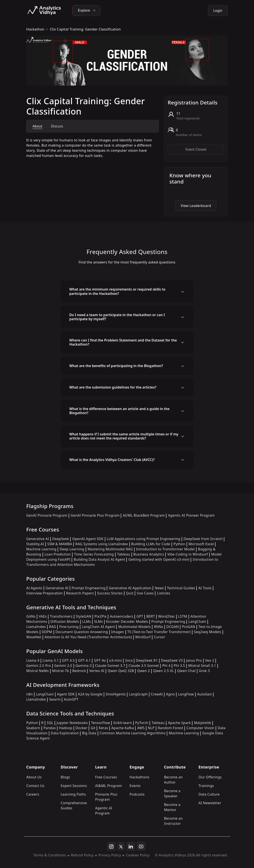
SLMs (98, 622)
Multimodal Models (134, 627)
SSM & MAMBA (60, 544)
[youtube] (141, 846)
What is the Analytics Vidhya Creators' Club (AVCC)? (112, 460)
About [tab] (37, 126)
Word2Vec (167, 616)
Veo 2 (210, 660)
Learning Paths (73, 794)
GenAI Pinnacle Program (47, 515)
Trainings (206, 786)
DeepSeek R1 (147, 660)
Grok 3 (204, 671)
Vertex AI (97, 671)
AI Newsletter (210, 803)
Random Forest (170, 728)
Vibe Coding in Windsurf (187, 554)
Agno (170, 694)
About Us (34, 777)
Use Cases (145, 593)
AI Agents (34, 588)
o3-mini (115, 660)
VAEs (43, 616)
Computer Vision (200, 728)
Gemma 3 (84, 666)
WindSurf (143, 637)
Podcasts (137, 794)
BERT (151, 616)
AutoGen (204, 694)
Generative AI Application (130, 588)
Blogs (65, 777)
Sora (129, 660)
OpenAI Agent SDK (88, 539)
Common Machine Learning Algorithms (133, 733)
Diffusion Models (65, 622)
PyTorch (142, 723)
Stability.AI (35, 544)
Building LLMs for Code (151, 544)
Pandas (50, 728)
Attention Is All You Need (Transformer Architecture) (88, 637)
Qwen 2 (143, 671)
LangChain (197, 622)
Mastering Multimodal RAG (110, 549)
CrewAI (157, 694)
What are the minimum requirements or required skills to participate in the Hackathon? (117, 291)
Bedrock (79, 671)
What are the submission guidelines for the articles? (113, 387)
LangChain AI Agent (98, 627)
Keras (103, 728)
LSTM (183, 616)
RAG (53, 627)
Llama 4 (33, 660)
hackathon (35, 29)
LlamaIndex (36, 627)
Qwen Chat (186, 671)
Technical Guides (181, 588)
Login (218, 11)
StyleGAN (84, 616)
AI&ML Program (108, 786)
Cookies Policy (138, 855)
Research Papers (80, 593)
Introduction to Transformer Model (165, 549)
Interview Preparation (45, 593)
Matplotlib (203, 723)
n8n (29, 694)
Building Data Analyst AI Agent (99, 559)
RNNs (159, 627)
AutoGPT (71, 699)
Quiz (130, 593)
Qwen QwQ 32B (121, 671)
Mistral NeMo (38, 671)
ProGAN (189, 627)
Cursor (160, 637)
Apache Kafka (123, 728)
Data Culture (209, 794)
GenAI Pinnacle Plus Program (95, 515)
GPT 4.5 (68, 660)
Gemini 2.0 (63, 666)
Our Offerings (210, 777)
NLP (151, 728)
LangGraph (138, 694)
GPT (140, 616)
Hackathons (139, 777)
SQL (50, 723)
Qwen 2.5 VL (164, 671)
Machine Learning (41, 549)
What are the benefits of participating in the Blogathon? (116, 366)
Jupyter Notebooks (72, 723)
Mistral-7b (61, 671)
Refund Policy (82, 855)
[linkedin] (131, 846)
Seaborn (33, 728)
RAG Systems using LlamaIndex (102, 544)
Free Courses (106, 777)
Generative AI (38, 539)
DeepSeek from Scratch (203, 539)
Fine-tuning (69, 627)
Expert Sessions (74, 786)
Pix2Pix (101, 616)
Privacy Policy (110, 855)
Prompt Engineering (89, 588)
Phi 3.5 (179, 666)
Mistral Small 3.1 (202, 666)
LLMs (87, 622)
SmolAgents (116, 694)
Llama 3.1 (51, 660)
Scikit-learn (123, 723)
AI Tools (205, 588)
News (159, 588)
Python (179, 544)
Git (93, 728)
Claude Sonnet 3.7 (110, 666)
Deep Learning (72, 549)
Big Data (89, 733)
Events (135, 786)
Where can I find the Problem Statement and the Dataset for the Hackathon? (123, 342)
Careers (33, 794)
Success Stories (110, 593)
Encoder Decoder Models (127, 622)
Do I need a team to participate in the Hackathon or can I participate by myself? (117, 317)
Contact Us (35, 786)
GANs (31, 616)
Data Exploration (65, 733)
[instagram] (111, 846)
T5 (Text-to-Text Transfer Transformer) (159, 632)
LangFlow (186, 694)
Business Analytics (149, 554)
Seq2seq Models (208, 632)
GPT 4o (100, 660)
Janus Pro (194, 660)
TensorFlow (101, 723)
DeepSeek (61, 539)
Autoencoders (122, 616)
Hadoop (66, 728)
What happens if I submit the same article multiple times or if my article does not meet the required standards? (124, 436)
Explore (87, 10)
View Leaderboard (196, 206)
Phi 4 (166, 666)
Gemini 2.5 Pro (39, 666)
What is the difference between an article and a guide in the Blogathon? (119, 411)
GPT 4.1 (84, 660)
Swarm (55, 699)
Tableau (124, 554)
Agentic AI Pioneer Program (191, 515)
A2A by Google (90, 694)
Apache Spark (179, 723)
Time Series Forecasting (94, 554)
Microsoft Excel (201, 544)
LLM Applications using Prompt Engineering (144, 539)
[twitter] (121, 846)
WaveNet (34, 637)
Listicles (163, 593)
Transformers (61, 616)
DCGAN (173, 627)
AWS (141, 728)
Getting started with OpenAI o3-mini (159, 559)
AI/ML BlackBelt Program (144, 515)
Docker (81, 728)
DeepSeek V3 (172, 660)
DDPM (47, 632)
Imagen (118, 632)
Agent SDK (66, 694)
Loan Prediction (58, 554)
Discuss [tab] (57, 126)
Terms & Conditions (50, 855)
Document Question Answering (82, 632)
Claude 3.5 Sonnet (144, 666)
